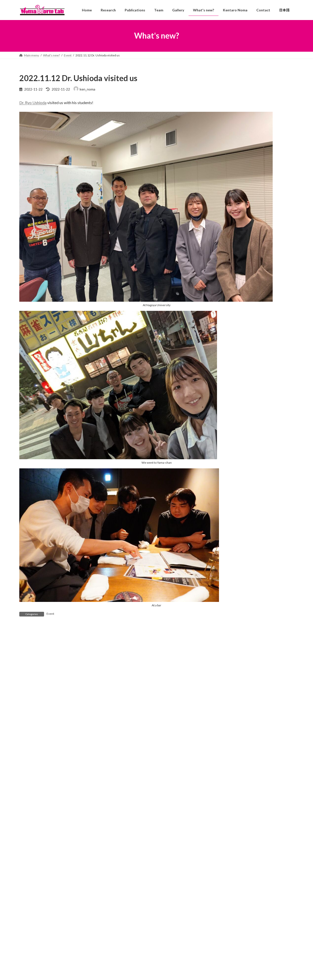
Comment (29, 658)
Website (27, 776)
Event (50, 614)
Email (25, 750)
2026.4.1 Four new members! (142, 936)
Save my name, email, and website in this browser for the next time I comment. (90, 802)
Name (26, 725)
